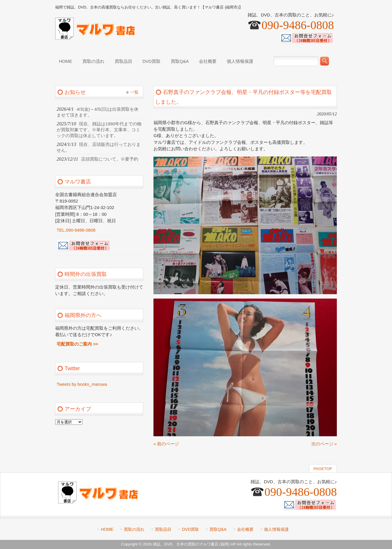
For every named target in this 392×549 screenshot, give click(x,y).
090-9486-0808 (298, 25)
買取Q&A (218, 529)
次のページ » (324, 444)
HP (233, 544)
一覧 (134, 92)
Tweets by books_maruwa (82, 384)
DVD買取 (190, 529)
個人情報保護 (276, 529)
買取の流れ (134, 529)
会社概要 (245, 529)
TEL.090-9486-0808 (76, 230)
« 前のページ (166, 444)
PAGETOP (323, 469)
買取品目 (163, 529)
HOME (107, 529)
